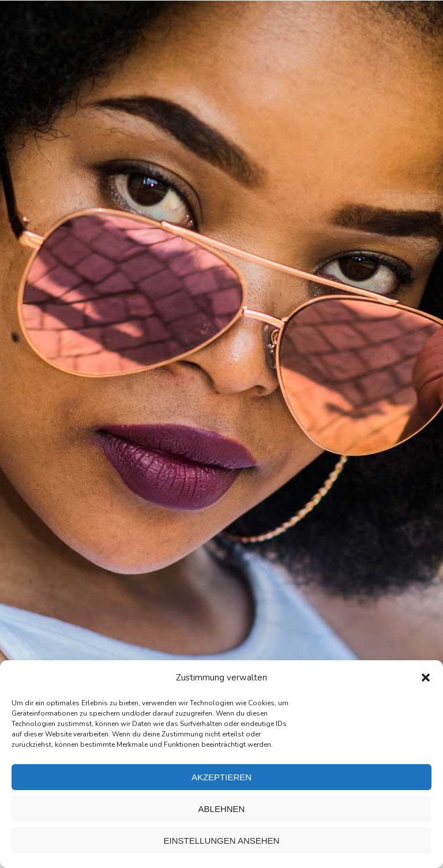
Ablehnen (222, 809)
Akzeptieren (221, 777)
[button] (426, 678)
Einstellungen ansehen (222, 841)
